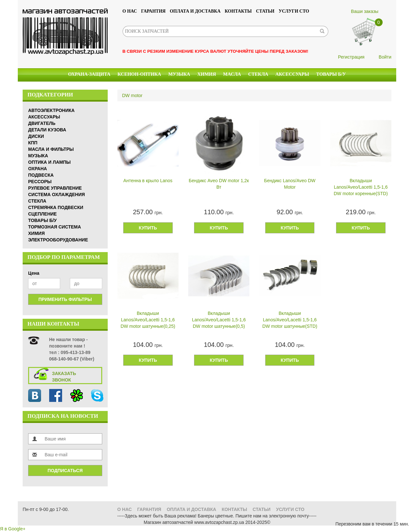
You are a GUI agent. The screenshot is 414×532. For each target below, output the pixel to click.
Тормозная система (54, 227)
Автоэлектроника (51, 110)
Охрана (38, 169)
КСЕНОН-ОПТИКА (139, 74)
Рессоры (40, 182)
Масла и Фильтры (51, 149)
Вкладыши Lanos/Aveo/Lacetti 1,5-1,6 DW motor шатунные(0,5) (219, 320)
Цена (34, 273)
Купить (148, 228)
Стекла (258, 74)
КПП (33, 143)
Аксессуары (292, 74)
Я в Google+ (13, 529)
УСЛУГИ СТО (294, 11)
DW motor (132, 95)
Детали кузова (47, 130)
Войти (385, 57)
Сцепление (42, 214)
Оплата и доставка (195, 11)
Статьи (265, 11)
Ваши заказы (365, 11)
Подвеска (41, 175)
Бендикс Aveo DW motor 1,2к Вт (219, 184)
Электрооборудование (58, 240)
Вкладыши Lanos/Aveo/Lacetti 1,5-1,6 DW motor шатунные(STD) (290, 320)
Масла (232, 74)
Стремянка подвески (56, 207)
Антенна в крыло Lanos (148, 181)
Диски (36, 136)
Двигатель (42, 123)
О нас (130, 11)
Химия (207, 74)
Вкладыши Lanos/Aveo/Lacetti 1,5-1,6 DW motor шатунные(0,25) (148, 320)
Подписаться (65, 471)
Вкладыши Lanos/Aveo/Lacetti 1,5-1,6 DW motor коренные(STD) (361, 187)
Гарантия (153, 11)
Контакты (238, 11)
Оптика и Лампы (49, 162)
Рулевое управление (55, 188)
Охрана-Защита (89, 74)
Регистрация (351, 57)
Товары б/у (331, 74)
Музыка (179, 74)
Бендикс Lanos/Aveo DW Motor (290, 184)
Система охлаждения (56, 194)
